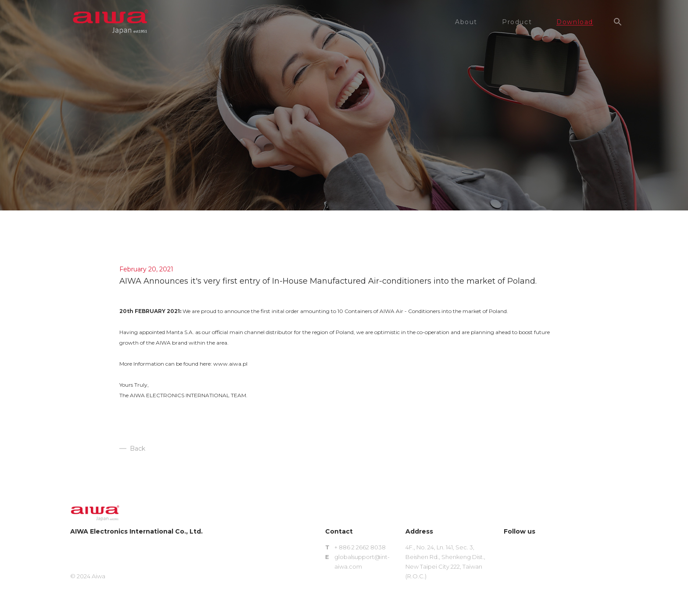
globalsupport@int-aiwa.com (362, 562)
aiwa (111, 22)
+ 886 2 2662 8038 (360, 547)
